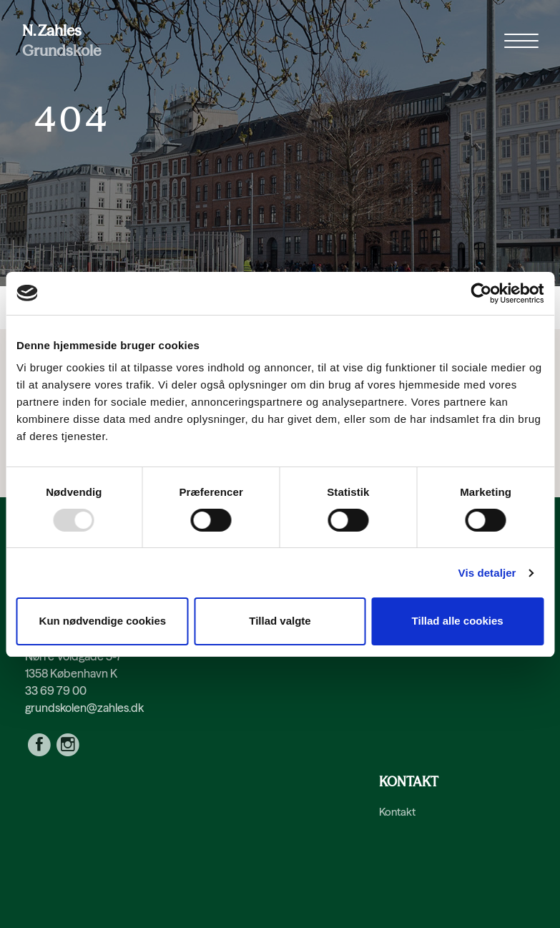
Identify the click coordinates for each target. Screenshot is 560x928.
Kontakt (397, 812)
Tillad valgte (280, 621)
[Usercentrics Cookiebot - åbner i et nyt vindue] (481, 293)
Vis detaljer (487, 573)
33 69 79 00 (56, 690)
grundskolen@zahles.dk (84, 708)
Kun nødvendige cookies (103, 621)
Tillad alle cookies (458, 621)
